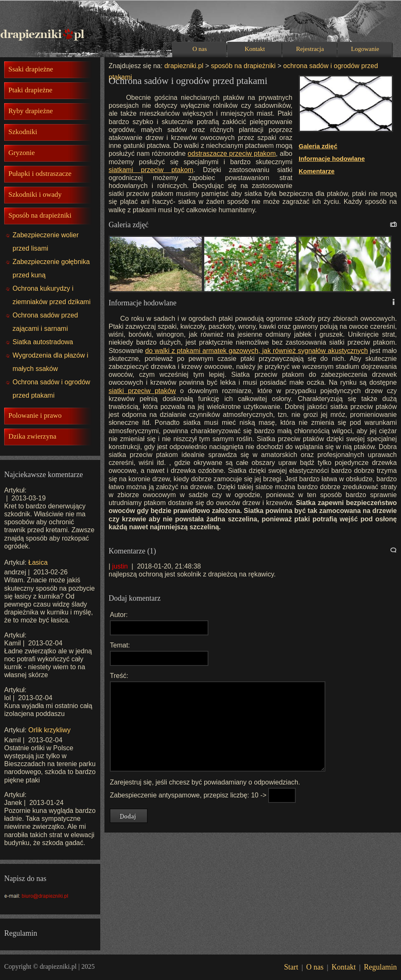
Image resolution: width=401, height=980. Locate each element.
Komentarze (317, 171)
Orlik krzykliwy (49, 730)
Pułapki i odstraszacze (40, 174)
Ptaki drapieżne (30, 90)
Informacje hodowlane (332, 159)
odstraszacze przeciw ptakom (232, 154)
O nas (200, 49)
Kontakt (255, 49)
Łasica (38, 562)
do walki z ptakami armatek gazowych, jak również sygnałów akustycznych (257, 351)
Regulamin (380, 967)
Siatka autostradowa (43, 342)
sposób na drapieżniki (243, 66)
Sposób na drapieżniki (40, 215)
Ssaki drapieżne (31, 69)
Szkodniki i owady (35, 194)
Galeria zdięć (318, 146)
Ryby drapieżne (30, 111)
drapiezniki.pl (184, 66)
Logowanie (365, 49)
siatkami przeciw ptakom (151, 170)
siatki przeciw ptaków (142, 391)
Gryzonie (22, 153)
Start (291, 967)
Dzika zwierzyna (32, 436)
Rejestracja (310, 49)
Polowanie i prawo (35, 415)
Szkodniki (23, 132)
